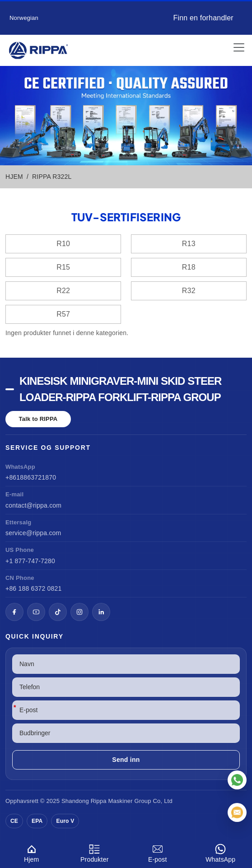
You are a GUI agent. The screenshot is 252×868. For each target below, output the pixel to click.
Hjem (32, 852)
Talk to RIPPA (38, 419)
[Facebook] (14, 612)
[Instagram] (79, 612)
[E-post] (237, 812)
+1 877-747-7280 (30, 561)
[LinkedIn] (101, 612)
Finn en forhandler (203, 18)
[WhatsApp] (237, 780)
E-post (158, 852)
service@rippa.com (33, 533)
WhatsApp (221, 852)
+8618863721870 (31, 477)
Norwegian (24, 18)
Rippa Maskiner (112, 801)
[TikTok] (58, 612)
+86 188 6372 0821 (33, 588)
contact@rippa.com (33, 505)
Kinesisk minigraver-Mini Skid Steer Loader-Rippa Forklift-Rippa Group (120, 389)
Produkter (95, 852)
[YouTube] (36, 612)
